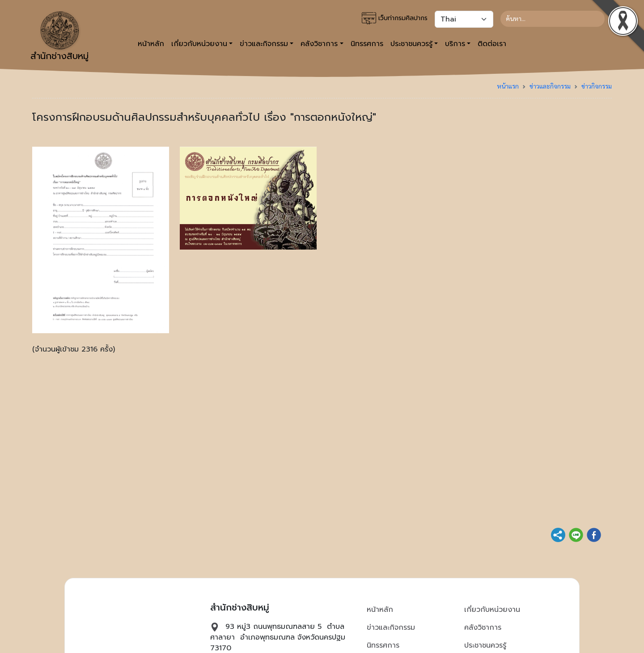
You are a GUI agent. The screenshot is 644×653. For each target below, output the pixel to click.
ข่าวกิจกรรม (597, 86)
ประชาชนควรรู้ (485, 645)
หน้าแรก (508, 86)
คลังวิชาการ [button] (319, 44)
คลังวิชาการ (483, 628)
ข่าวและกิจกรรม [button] (264, 44)
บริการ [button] (455, 44)
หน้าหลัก (151, 44)
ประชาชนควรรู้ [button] (411, 44)
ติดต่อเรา (492, 44)
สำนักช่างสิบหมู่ (59, 37)
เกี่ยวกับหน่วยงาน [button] (199, 44)
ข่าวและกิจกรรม (550, 86)
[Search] (553, 19)
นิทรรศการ (367, 44)
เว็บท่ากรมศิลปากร (395, 18)
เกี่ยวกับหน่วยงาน (492, 610)
